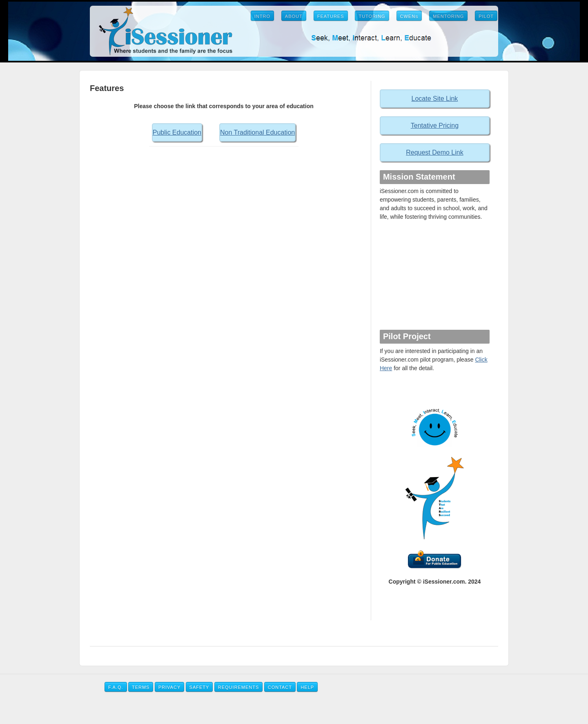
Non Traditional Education (257, 132)
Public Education (177, 132)
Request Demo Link (435, 152)
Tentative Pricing (435, 125)
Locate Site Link (435, 99)
